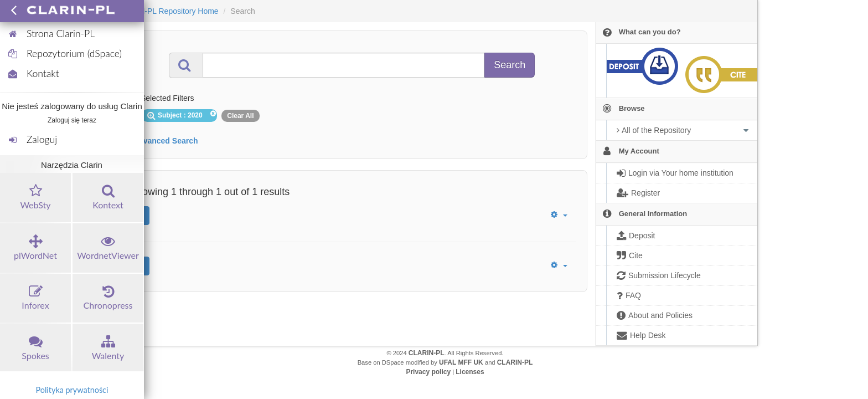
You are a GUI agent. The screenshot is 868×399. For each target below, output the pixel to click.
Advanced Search (166, 141)
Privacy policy (428, 372)
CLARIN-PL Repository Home (167, 11)
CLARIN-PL (427, 353)
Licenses (470, 372)
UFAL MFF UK (461, 362)
